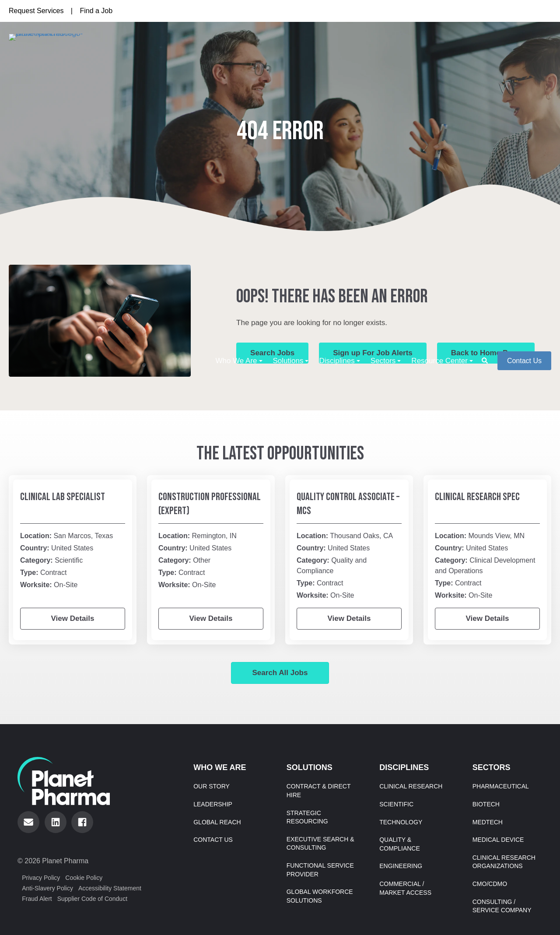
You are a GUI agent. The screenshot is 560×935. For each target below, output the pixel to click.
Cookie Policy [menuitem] (84, 878)
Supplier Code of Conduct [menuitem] (92, 899)
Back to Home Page (486, 353)
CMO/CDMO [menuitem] (490, 884)
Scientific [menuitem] (396, 804)
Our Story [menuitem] (212, 786)
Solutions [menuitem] (288, 52)
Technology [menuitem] (401, 822)
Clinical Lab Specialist (63, 497)
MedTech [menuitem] (488, 822)
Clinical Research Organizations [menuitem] (504, 862)
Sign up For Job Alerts (373, 353)
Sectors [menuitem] (383, 52)
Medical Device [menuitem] (498, 840)
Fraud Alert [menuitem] (37, 899)
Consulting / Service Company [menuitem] (502, 906)
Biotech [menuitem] (486, 804)
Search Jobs (272, 353)
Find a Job (96, 11)
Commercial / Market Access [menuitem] (405, 888)
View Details (73, 618)
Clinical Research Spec (477, 497)
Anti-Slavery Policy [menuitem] (47, 888)
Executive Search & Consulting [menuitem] (320, 844)
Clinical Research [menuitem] (411, 786)
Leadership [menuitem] (213, 804)
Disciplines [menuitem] (337, 52)
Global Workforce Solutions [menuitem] (320, 896)
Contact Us (524, 53)
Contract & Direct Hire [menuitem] (319, 791)
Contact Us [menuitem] (213, 840)
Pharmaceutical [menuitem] (501, 786)
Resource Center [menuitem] (439, 52)
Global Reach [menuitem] (217, 822)
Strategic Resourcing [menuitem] (307, 817)
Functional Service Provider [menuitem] (320, 870)
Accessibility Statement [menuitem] (110, 888)
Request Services (36, 11)
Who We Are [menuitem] (236, 52)
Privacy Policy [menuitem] (41, 878)
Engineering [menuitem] (401, 866)
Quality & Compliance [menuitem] (400, 844)
